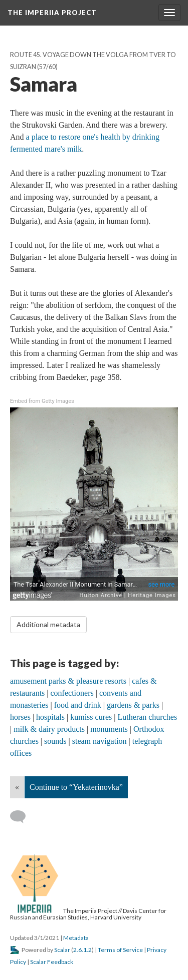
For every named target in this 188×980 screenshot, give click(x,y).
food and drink (78, 705)
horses (20, 717)
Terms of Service (120, 950)
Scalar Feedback (52, 962)
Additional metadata (48, 624)
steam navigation (100, 741)
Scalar (62, 950)
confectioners (72, 693)
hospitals (50, 717)
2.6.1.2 (82, 950)
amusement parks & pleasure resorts (68, 681)
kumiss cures (91, 717)
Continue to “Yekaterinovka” (76, 787)
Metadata (76, 938)
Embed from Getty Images (42, 401)
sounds (55, 741)
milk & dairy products (49, 729)
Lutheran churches (148, 717)
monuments (109, 729)
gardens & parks (133, 705)
